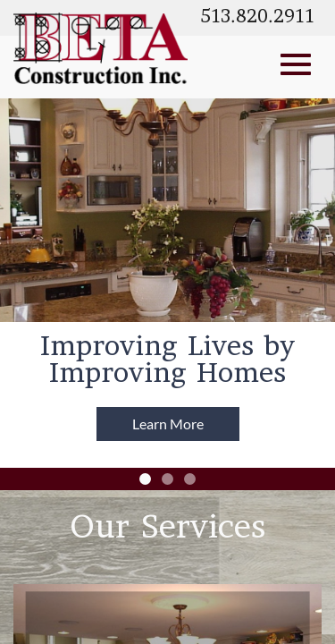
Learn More (168, 424)
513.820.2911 (257, 18)
